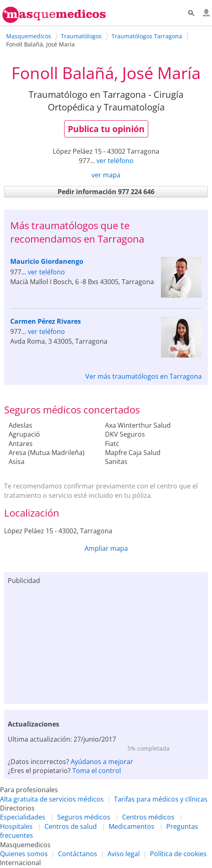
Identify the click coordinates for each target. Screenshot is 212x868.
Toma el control (97, 771)
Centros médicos (148, 817)
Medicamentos (132, 826)
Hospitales (16, 826)
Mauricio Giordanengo (47, 261)
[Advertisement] (106, 643)
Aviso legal (124, 854)
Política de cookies (178, 854)
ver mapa (106, 175)
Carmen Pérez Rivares (46, 321)
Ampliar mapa (106, 548)
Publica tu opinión (106, 129)
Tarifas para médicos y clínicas (161, 799)
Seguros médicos (84, 817)
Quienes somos (24, 854)
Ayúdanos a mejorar (102, 762)
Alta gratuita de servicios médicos (52, 799)
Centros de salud (71, 826)
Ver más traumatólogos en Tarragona (144, 376)
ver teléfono (115, 161)
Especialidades (23, 817)
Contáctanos (78, 854)
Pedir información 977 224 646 (106, 192)
